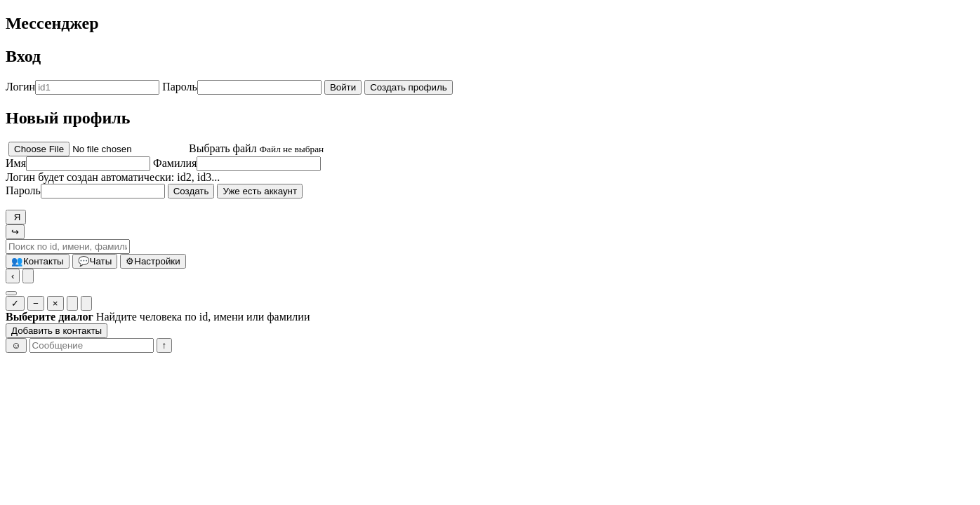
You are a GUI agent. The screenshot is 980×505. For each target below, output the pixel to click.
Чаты (95, 261)
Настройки (153, 261)
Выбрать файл (223, 148)
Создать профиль (409, 87)
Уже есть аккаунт (260, 191)
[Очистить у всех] (86, 303)
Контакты (38, 261)
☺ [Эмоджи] (16, 345)
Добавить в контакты (57, 331)
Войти (343, 87)
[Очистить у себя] (72, 303)
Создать (191, 191)
